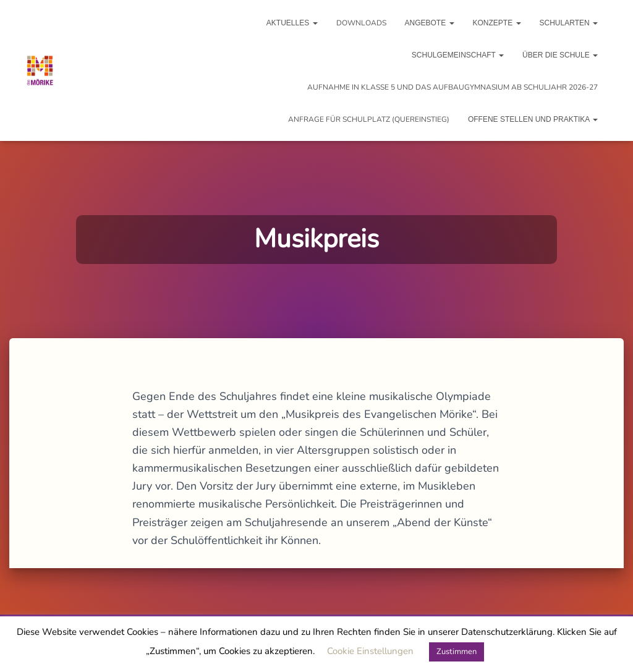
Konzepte (497, 23)
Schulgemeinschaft (458, 55)
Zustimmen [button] (457, 652)
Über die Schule (560, 55)
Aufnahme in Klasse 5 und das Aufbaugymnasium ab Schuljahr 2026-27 (452, 87)
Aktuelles (292, 23)
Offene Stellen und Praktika (533, 119)
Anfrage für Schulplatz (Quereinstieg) (369, 119)
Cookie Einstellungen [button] (370, 651)
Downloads (361, 23)
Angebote (430, 23)
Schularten (569, 23)
